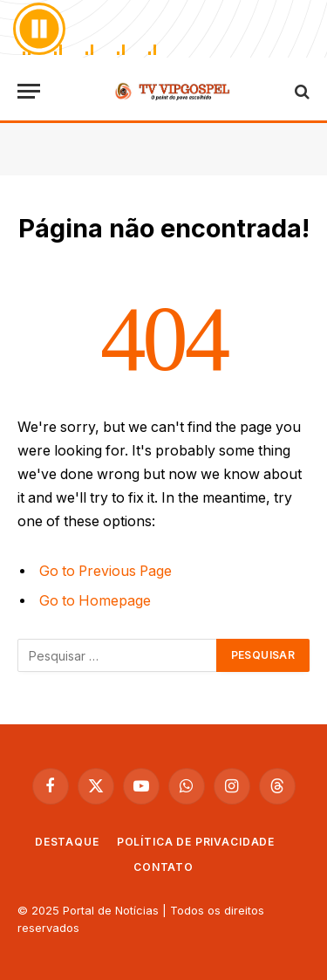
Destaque (67, 842)
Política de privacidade (196, 842)
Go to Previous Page (106, 571)
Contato (163, 867)
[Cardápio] (29, 91)
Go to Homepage (95, 601)
